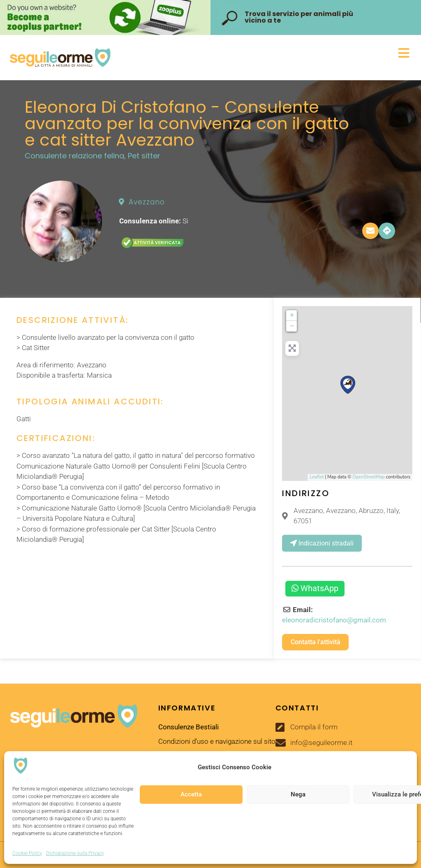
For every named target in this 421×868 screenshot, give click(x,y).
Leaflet (317, 477)
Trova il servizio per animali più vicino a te (299, 17)
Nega (298, 794)
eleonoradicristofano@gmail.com (334, 620)
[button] (262, 53)
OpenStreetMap (369, 477)
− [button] (292, 326)
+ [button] (292, 316)
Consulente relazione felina (74, 156)
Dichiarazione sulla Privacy (75, 853)
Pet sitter (144, 156)
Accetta (191, 794)
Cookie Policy (27, 853)
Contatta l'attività (316, 642)
